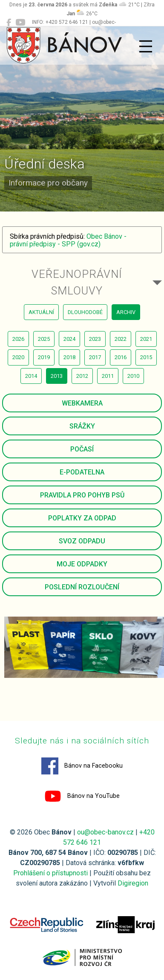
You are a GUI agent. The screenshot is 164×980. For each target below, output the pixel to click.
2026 (18, 339)
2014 (31, 376)
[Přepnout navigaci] (146, 46)
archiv (126, 312)
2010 (133, 376)
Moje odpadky (82, 564)
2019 (44, 357)
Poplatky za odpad (82, 518)
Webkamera (82, 403)
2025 (44, 339)
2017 (95, 357)
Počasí (82, 449)
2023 (95, 339)
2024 (69, 339)
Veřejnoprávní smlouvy (77, 282)
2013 (57, 376)
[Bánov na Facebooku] (9, 23)
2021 (146, 339)
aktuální (41, 312)
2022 (121, 339)
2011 (108, 376)
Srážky (82, 426)
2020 (18, 357)
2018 (69, 357)
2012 (82, 376)
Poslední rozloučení (82, 587)
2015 (146, 357)
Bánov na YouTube (82, 796)
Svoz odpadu (82, 541)
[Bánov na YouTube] (20, 23)
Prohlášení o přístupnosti (50, 873)
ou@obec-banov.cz (105, 832)
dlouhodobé (85, 312)
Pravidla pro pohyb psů (82, 495)
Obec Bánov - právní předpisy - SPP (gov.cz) (68, 240)
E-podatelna (82, 472)
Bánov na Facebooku (82, 766)
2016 (121, 357)
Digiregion (133, 883)
